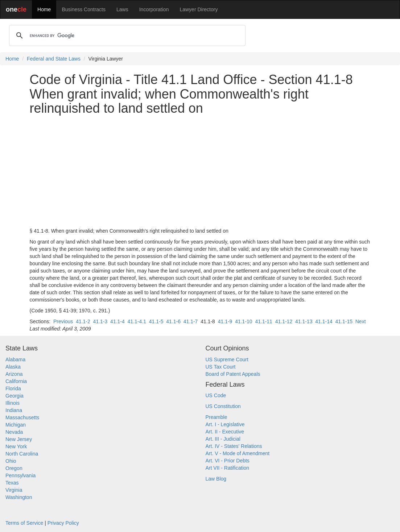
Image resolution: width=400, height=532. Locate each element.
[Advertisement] (200, 171)
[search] (126, 36)
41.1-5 (156, 321)
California (16, 381)
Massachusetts (22, 417)
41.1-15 (344, 321)
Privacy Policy (63, 523)
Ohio (11, 461)
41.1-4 (117, 321)
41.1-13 (304, 321)
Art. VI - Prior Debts (228, 461)
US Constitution (223, 406)
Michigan (16, 425)
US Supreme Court (227, 359)
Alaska (13, 367)
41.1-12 (284, 321)
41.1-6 (173, 321)
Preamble (217, 417)
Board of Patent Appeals (233, 374)
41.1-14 (324, 321)
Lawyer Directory (199, 9)
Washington (19, 497)
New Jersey (19, 439)
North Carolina (22, 454)
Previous (63, 321)
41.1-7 (191, 321)
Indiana (14, 410)
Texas (12, 483)
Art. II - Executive (225, 432)
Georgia (15, 396)
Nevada (14, 432)
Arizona (14, 374)
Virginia (14, 490)
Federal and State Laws (54, 59)
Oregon (14, 468)
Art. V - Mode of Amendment (238, 453)
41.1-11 (263, 321)
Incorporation (154, 9)
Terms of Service (24, 523)
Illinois (13, 403)
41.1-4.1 (137, 321)
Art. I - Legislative (225, 424)
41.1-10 (244, 321)
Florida (13, 388)
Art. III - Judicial (223, 439)
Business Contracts (84, 9)
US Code (216, 395)
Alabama (15, 359)
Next (361, 321)
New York (16, 446)
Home (44, 9)
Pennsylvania (20, 475)
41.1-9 (225, 321)
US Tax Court (221, 367)
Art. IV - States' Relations (234, 446)
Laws (122, 9)
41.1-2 (83, 321)
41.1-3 (100, 321)
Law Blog (216, 479)
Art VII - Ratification (228, 468)
